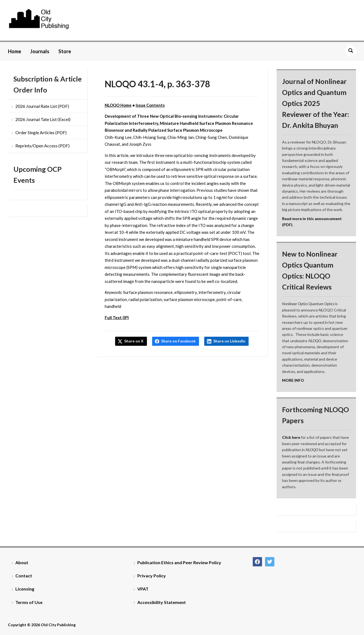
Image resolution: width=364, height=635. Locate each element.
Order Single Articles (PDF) (41, 132)
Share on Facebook (178, 341)
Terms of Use (29, 602)
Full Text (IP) (117, 317)
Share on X (134, 341)
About (22, 562)
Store (65, 51)
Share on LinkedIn (229, 341)
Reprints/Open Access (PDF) (42, 146)
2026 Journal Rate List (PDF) (42, 106)
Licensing (25, 589)
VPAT (143, 589)
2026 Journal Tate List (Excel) (43, 119)
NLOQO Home (118, 105)
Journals (40, 51)
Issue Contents (150, 105)
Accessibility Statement (162, 602)
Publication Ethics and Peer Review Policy (179, 562)
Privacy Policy (152, 576)
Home (15, 51)
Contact (24, 576)
